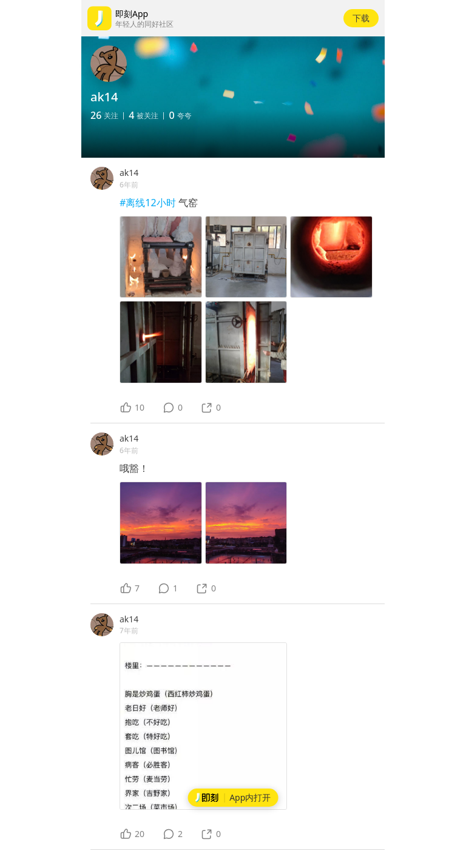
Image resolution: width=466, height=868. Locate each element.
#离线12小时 (149, 203)
